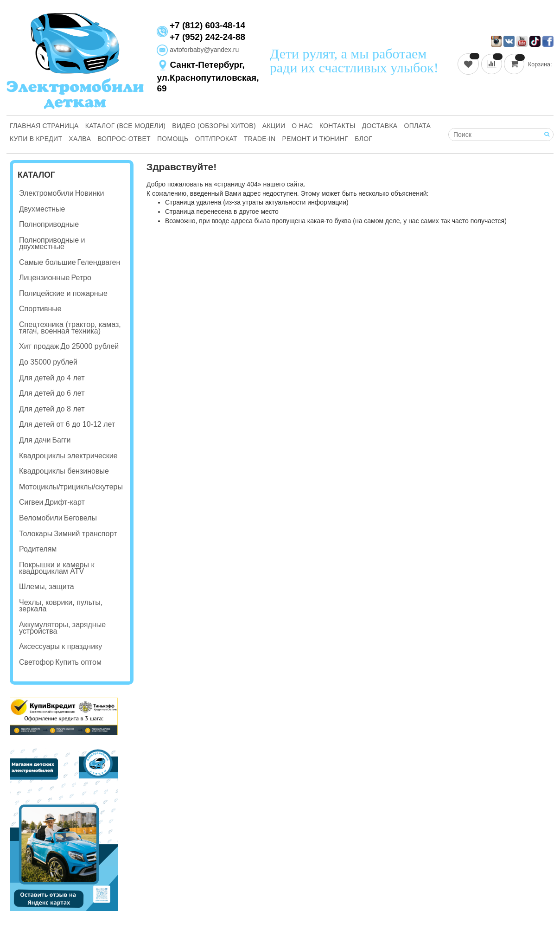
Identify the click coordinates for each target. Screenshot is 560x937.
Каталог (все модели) (126, 126)
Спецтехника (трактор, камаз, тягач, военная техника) (70, 328)
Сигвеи (31, 502)
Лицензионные (44, 278)
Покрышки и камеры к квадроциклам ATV (57, 568)
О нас (302, 126)
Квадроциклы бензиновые (64, 471)
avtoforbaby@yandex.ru (198, 50)
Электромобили (46, 193)
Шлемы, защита (47, 587)
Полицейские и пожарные (63, 293)
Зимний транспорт (85, 534)
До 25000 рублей (89, 346)
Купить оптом (78, 662)
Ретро (81, 278)
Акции (274, 126)
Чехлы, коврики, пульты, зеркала (61, 606)
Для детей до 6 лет (52, 393)
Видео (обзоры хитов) (214, 126)
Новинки (90, 193)
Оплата (418, 126)
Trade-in (260, 139)
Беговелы (80, 518)
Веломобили (41, 518)
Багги (61, 440)
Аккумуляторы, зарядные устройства (62, 628)
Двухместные (42, 209)
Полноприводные (49, 224)
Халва (80, 139)
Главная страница (44, 126)
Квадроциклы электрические (68, 456)
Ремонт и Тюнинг (315, 139)
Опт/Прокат (216, 139)
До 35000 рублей (48, 362)
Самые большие (48, 262)
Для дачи (35, 440)
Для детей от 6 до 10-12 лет (67, 424)
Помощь (173, 139)
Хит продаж (39, 346)
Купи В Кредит (36, 139)
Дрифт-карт (64, 502)
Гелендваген (99, 262)
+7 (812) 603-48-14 (207, 26)
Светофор (36, 662)
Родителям (38, 549)
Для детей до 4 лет (52, 378)
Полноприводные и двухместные (52, 243)
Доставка (380, 126)
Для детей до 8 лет (52, 409)
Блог (363, 139)
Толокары (36, 534)
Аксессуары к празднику (60, 646)
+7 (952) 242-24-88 (207, 37)
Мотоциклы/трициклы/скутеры (71, 487)
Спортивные (40, 309)
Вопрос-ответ (124, 139)
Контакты (337, 126)
